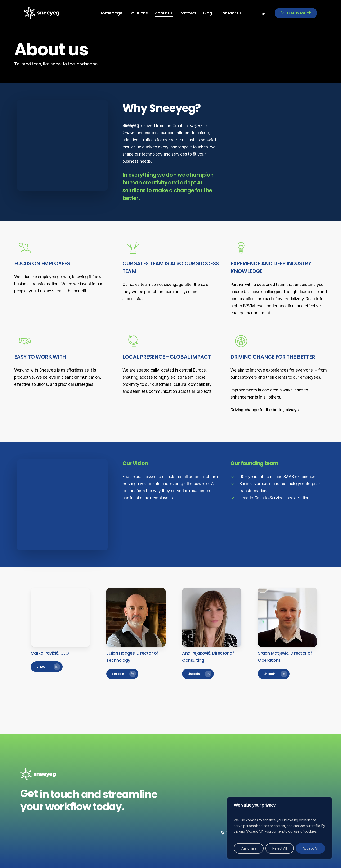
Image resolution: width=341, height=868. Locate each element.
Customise (249, 848)
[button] (47, 667)
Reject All (280, 848)
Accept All (310, 848)
